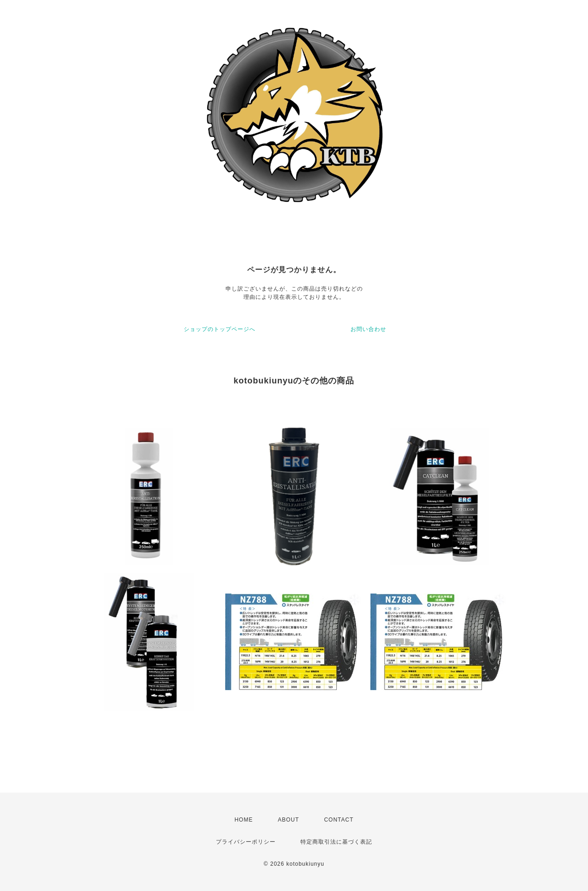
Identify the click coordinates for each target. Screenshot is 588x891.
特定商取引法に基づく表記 (336, 842)
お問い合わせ (368, 329)
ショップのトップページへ (220, 329)
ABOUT (288, 820)
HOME (243, 820)
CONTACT (339, 820)
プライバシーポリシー (246, 842)
